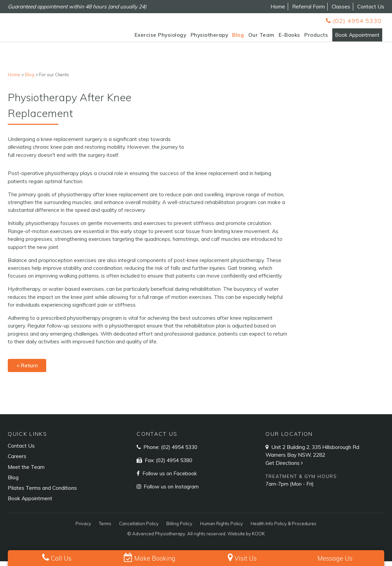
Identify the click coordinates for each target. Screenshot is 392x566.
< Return (27, 370)
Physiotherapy (200, 37)
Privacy (83, 528)
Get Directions (285, 468)
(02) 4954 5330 (354, 21)
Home (278, 6)
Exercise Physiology (151, 37)
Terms (105, 528)
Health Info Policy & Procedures (284, 528)
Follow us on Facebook (169, 478)
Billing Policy (179, 528)
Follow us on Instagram (171, 491)
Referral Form (309, 6)
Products (307, 37)
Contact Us (371, 6)
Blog (229, 37)
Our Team (252, 37)
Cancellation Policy (139, 528)
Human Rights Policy (221, 528)
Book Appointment (353, 37)
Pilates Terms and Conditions (42, 492)
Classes (341, 6)
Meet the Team (26, 472)
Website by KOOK (246, 538)
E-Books (280, 37)
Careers (17, 461)
